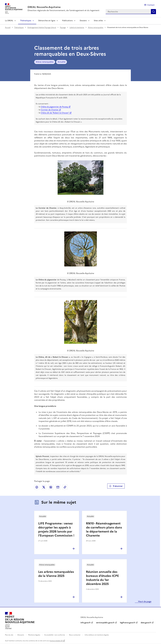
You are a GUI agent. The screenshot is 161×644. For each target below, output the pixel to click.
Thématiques (26, 21)
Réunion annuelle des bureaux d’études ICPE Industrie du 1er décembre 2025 (102, 578)
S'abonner (116, 486)
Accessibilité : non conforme (55, 635)
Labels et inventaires (77, 27)
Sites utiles (98, 21)
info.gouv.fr (86, 623)
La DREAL (9, 21)
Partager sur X (44, 487)
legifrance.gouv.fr (128, 623)
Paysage (63, 27)
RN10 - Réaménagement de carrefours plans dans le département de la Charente (104, 529)
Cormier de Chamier (50, 110)
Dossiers (83, 21)
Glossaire (21, 635)
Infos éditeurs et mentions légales (97, 635)
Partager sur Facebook (37, 487)
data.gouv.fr (146, 623)
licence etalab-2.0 (56, 641)
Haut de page (144, 601)
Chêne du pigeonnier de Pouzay (54, 107)
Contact (151, 5)
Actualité (62, 62)
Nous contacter (75, 635)
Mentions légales (34, 635)
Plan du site (9, 635)
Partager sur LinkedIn (51, 487)
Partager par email (58, 487)
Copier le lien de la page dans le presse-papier (65, 487)
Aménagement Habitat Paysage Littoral (42, 27)
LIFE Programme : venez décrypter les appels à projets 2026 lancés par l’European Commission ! (56, 529)
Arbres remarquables (96, 27)
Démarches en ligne (47, 21)
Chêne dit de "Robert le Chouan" (55, 113)
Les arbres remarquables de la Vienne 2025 (56, 574)
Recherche (153, 12)
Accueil (8, 27)
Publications (67, 21)
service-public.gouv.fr (105, 623)
